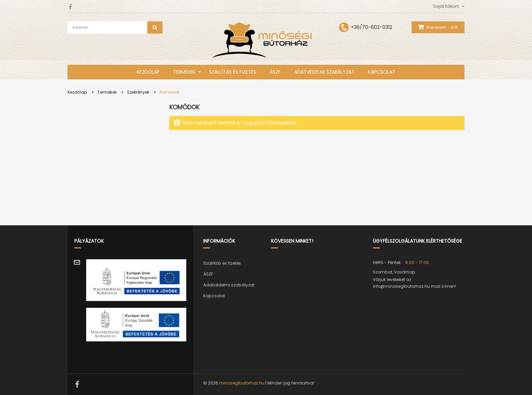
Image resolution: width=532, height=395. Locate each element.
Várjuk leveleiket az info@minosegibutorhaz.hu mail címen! (414, 283)
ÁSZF (208, 274)
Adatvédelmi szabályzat (229, 285)
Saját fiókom (446, 6)
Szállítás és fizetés (222, 263)
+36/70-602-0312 (372, 27)
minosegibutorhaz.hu (242, 383)
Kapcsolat (214, 296)
